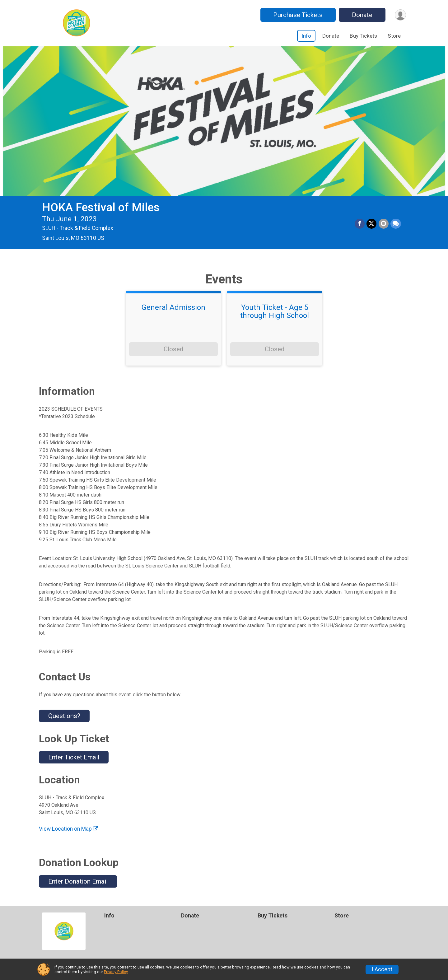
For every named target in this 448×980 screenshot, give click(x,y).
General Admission (173, 307)
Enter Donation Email (78, 881)
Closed (173, 349)
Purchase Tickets (298, 15)
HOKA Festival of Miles (101, 207)
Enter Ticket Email (74, 757)
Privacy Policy (116, 972)
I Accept (382, 969)
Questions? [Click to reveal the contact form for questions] (64, 716)
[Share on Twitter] (372, 224)
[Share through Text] (396, 224)
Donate (362, 15)
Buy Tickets (363, 36)
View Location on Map (68, 829)
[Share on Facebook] (360, 224)
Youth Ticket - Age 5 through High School (275, 312)
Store (394, 36)
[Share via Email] (384, 224)
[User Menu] (400, 15)
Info (306, 36)
